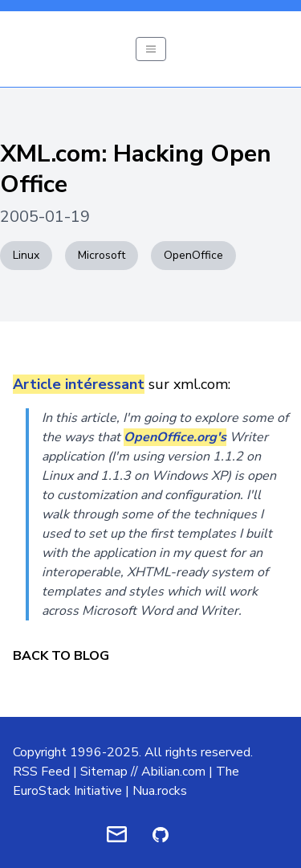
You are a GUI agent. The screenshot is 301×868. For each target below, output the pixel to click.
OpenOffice (193, 255)
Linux (26, 255)
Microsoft (102, 255)
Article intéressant (79, 384)
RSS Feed (41, 772)
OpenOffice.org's (175, 437)
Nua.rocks (160, 791)
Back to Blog (61, 656)
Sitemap (104, 772)
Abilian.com (173, 772)
